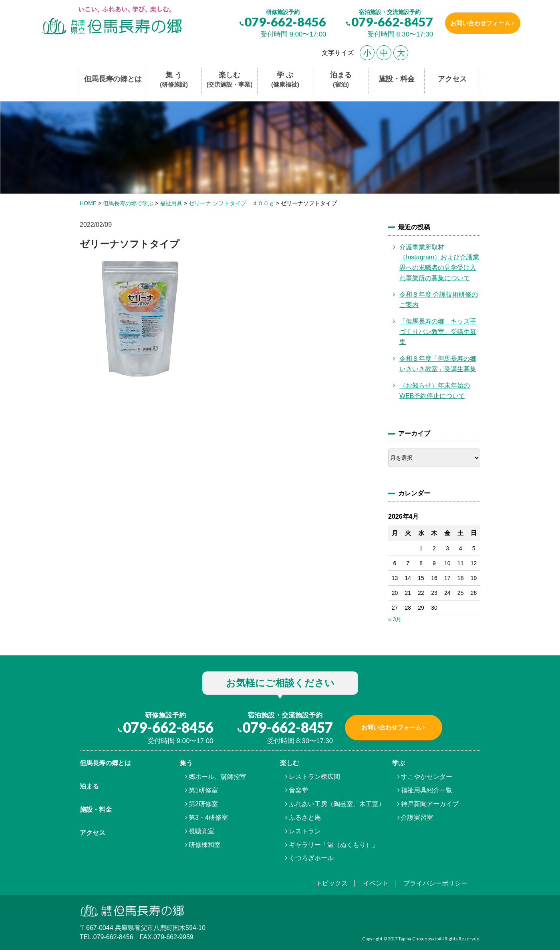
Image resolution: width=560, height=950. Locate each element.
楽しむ (230, 80)
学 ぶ (285, 80)
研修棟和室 (205, 845)
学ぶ (399, 763)
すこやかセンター (427, 777)
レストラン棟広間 (314, 777)
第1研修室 (203, 790)
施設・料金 (397, 79)
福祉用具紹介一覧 (427, 790)
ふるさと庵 (305, 818)
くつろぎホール (311, 858)
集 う (174, 80)
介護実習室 (417, 818)
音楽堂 (298, 790)
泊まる (341, 80)
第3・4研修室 (208, 818)
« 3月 (395, 619)
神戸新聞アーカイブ (430, 804)
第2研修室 (203, 804)
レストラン (305, 831)
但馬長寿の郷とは (113, 79)
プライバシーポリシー (435, 883)
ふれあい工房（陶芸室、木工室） (337, 804)
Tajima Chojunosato (418, 939)
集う (186, 763)
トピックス (332, 883)
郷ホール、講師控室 (218, 777)
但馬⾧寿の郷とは (105, 763)
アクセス (452, 79)
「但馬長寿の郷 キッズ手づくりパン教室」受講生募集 (438, 331)
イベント (376, 883)
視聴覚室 (201, 831)
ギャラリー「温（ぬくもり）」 (334, 845)
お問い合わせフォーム (477, 23)
